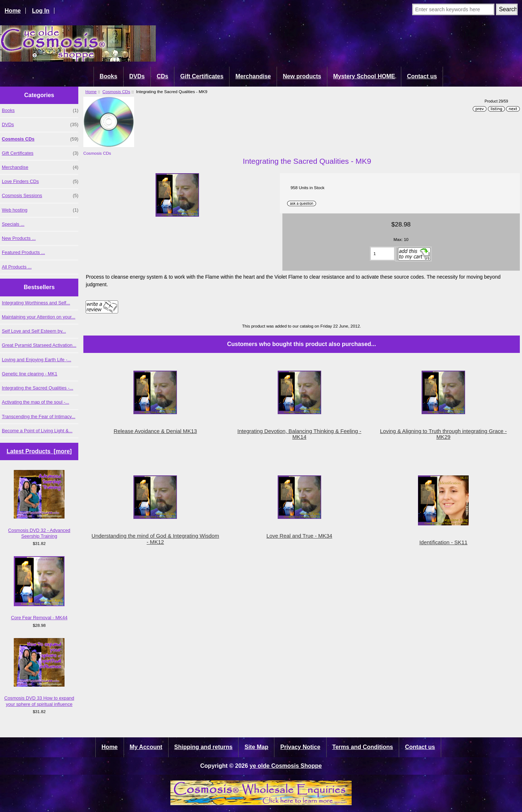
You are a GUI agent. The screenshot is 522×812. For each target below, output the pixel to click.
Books (109, 76)
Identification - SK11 (444, 542)
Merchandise (253, 76)
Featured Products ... (23, 252)
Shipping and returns (204, 747)
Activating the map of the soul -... (36, 402)
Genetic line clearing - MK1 (30, 374)
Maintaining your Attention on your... (39, 317)
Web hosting (40, 210)
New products (302, 76)
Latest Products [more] (39, 451)
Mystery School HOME (364, 76)
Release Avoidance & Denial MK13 (156, 431)
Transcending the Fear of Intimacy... (39, 417)
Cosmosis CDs (117, 91)
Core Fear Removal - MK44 (39, 588)
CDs (162, 76)
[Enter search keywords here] (453, 9)
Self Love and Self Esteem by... (34, 331)
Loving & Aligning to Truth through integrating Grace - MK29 (443, 434)
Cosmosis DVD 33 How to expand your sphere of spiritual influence (39, 672)
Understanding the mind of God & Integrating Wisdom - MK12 (155, 539)
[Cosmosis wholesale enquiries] (261, 803)
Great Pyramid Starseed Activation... (39, 345)
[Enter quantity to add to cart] (382, 254)
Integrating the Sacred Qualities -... (38, 388)
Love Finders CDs (40, 182)
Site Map (256, 747)
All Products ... (17, 267)
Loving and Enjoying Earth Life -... (36, 360)
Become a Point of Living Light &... (37, 431)
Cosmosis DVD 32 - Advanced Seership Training (39, 504)
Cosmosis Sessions (40, 196)
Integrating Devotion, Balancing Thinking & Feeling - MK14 (299, 434)
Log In (41, 11)
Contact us (422, 76)
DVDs (137, 76)
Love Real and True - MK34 (299, 536)
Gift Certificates (202, 76)
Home (13, 11)
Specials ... (13, 224)
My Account (146, 747)
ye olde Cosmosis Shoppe (286, 766)
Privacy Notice (300, 747)
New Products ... (19, 238)
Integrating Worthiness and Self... (36, 303)
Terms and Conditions (363, 747)
